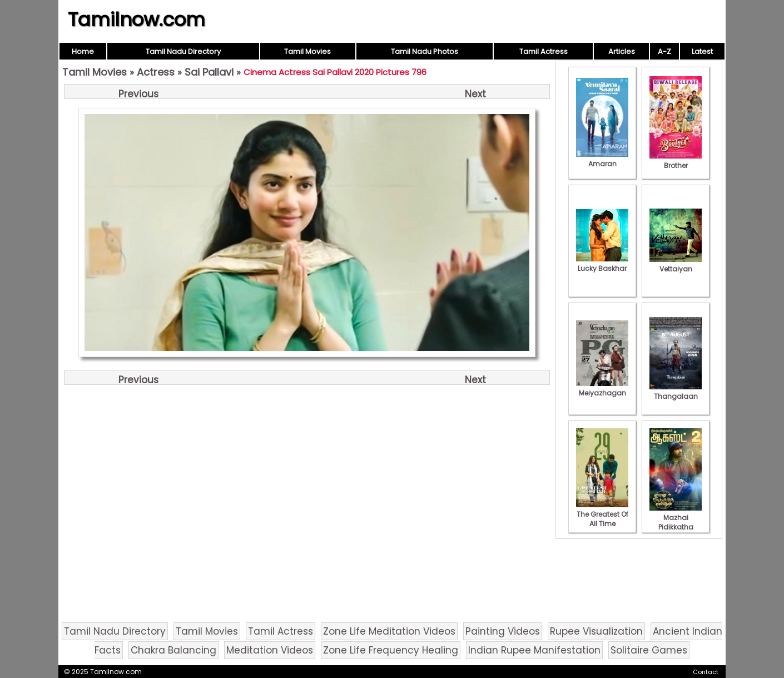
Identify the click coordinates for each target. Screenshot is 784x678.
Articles (622, 51)
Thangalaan (676, 392)
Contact (706, 672)
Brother (676, 161)
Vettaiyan (676, 264)
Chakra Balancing (173, 650)
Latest (702, 51)
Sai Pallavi (209, 72)
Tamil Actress (544, 51)
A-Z (664, 51)
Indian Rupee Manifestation (534, 650)
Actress (156, 72)
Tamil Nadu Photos (425, 51)
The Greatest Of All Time (602, 514)
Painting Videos (503, 631)
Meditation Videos (270, 650)
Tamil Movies (307, 51)
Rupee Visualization (596, 631)
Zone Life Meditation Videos (389, 631)
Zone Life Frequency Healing (391, 650)
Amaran (602, 159)
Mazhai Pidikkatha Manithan (676, 522)
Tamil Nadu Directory (183, 51)
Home (83, 51)
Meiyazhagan (602, 388)
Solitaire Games (649, 650)
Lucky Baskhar (602, 264)
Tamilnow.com (137, 19)
